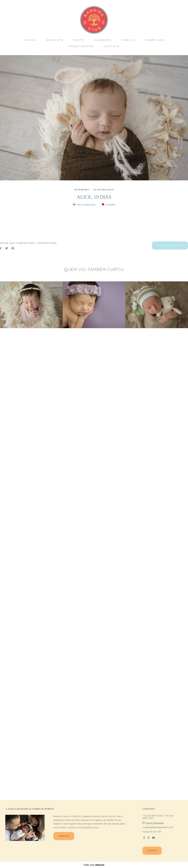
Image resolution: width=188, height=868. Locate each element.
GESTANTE (55, 40)
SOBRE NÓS (155, 40)
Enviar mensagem (155, 828)
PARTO (79, 40)
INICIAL (30, 40)
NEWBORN (103, 40)
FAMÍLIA (128, 40)
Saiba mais (64, 841)
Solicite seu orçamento (170, 722)
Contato (152, 856)
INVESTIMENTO (81, 46)
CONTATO (112, 46)
